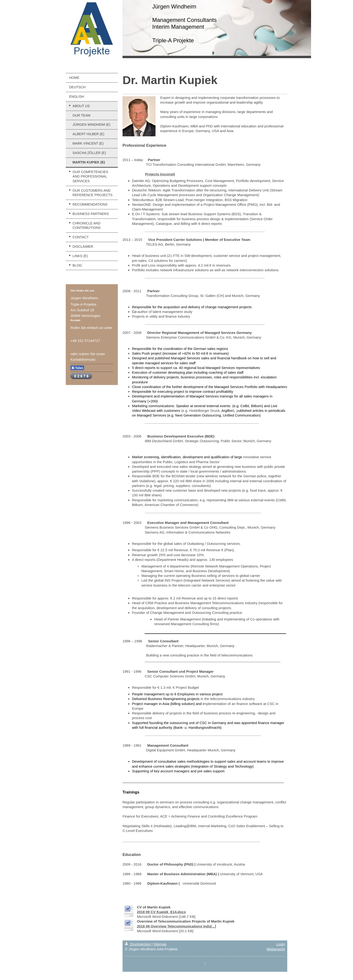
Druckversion (138, 944)
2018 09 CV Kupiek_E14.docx (161, 912)
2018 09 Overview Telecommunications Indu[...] (176, 926)
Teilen (77, 368)
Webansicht (276, 949)
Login (281, 944)
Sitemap (160, 944)
